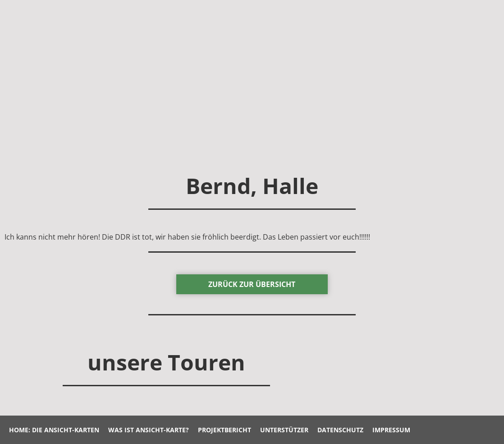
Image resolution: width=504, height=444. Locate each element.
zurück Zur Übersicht (252, 284)
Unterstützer (284, 430)
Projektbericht (225, 430)
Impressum (391, 430)
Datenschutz (340, 430)
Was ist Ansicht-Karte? (149, 430)
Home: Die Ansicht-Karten (54, 430)
